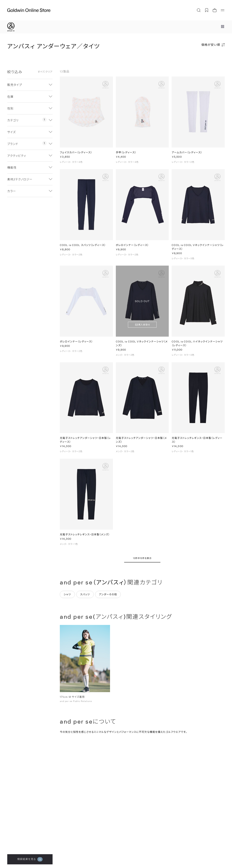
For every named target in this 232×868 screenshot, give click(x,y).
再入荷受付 (144, 325)
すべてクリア (45, 72)
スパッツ (85, 595)
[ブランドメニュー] (223, 27)
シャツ (67, 595)
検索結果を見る (30, 859)
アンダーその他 (108, 595)
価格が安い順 (211, 45)
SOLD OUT (142, 301)
